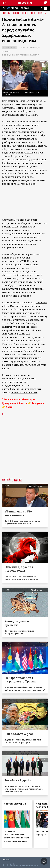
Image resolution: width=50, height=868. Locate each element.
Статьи (16, 13)
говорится (8, 177)
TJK (13, 8)
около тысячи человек (24, 392)
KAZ (4, 8)
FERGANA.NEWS (25, 3)
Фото (33, 13)
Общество (6, 52)
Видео (25, 13)
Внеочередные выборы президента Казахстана (20, 55)
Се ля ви (22, 48)
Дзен (9, 407)
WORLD (27, 8)
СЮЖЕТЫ (42, 13)
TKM (17, 8)
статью (25, 268)
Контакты (7, 860)
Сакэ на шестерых (15, 804)
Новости (6, 13)
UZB (21, 8)
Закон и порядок (34, 48)
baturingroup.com (27, 866)
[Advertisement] (25, 451)
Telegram (37, 403)
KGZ (8, 8)
